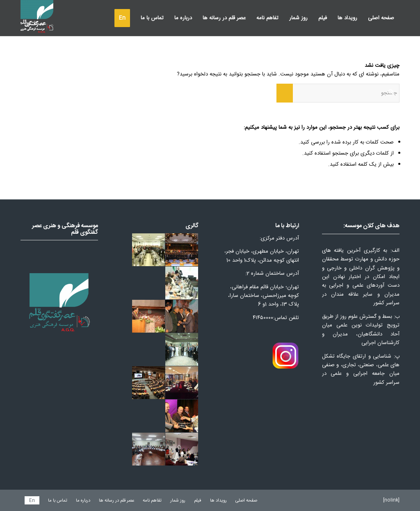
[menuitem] (381, 18)
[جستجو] (338, 93)
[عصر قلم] (37, 18)
